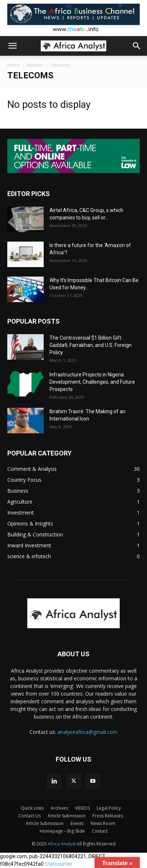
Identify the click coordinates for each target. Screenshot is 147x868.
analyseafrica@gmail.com (88, 732)
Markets (35, 65)
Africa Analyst (62, 844)
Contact (100, 831)
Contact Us (29, 816)
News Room (103, 823)
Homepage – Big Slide (62, 831)
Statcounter (59, 864)
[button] (12, 46)
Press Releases (108, 816)
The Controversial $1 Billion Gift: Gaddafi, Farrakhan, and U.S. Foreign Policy (91, 345)
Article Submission (67, 816)
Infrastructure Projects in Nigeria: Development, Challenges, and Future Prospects (92, 382)
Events (77, 823)
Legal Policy (109, 808)
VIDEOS (82, 808)
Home (14, 65)
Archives (59, 808)
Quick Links (32, 808)
